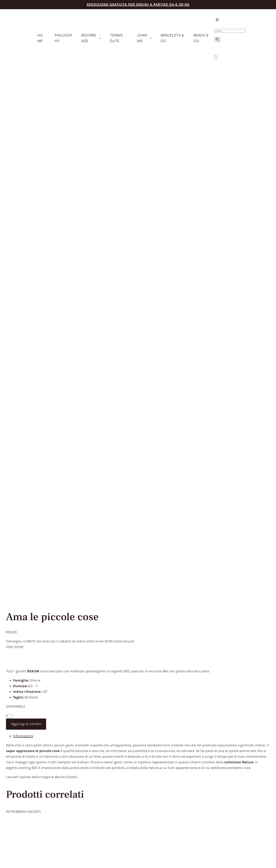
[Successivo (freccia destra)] (5, 866)
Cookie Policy (229, 808)
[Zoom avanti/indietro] (1, 861)
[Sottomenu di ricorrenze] (100, 38)
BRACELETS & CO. (133, 722)
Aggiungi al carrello (26, 215)
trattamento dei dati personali (52, 761)
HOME (123, 693)
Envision (264, 805)
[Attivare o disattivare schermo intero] (5, 861)
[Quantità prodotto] (10, 207)
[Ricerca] (217, 40)
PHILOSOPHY (129, 699)
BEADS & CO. (128, 728)
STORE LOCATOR (132, 734)
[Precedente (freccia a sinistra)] (1, 866)
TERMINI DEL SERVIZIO (190, 693)
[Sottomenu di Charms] (151, 38)
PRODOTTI (126, 705)
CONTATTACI (128, 740)
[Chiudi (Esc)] (12, 861)
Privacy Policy (215, 808)
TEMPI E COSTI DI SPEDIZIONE (196, 699)
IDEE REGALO (129, 711)
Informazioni (23, 227)
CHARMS (125, 716)
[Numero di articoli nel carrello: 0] (216, 57)
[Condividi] (9, 861)
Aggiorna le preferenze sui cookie (253, 808)
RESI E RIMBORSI (185, 705)
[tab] (142, 227)
